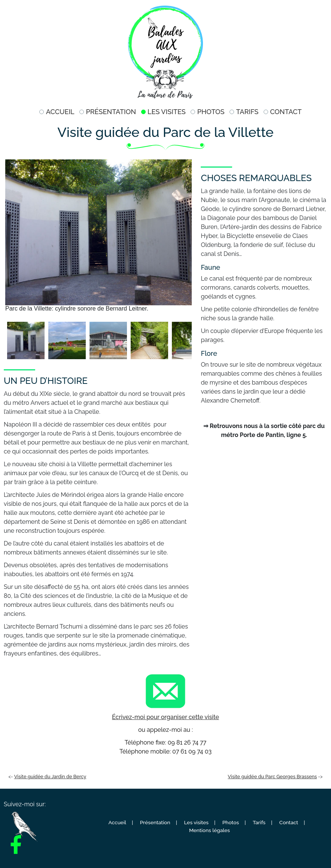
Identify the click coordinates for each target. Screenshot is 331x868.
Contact (286, 112)
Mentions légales (209, 830)
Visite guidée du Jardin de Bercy (50, 777)
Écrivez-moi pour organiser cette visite (165, 717)
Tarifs (247, 112)
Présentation (111, 112)
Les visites (167, 112)
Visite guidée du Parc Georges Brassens (272, 777)
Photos (211, 112)
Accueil (60, 112)
